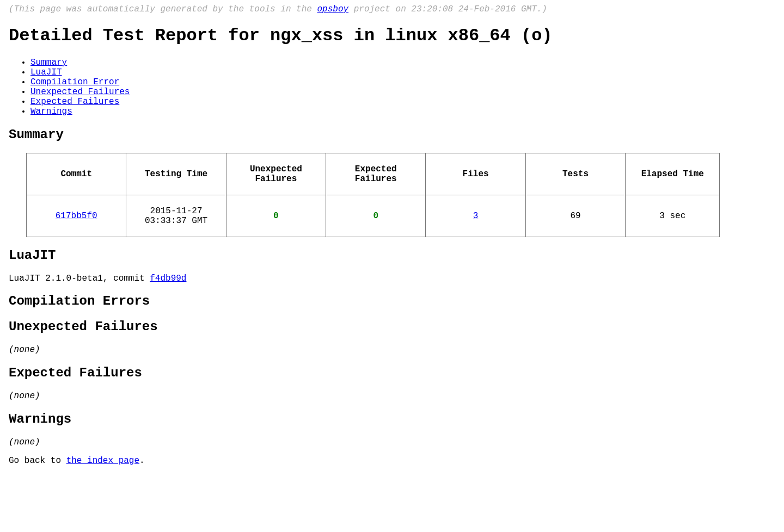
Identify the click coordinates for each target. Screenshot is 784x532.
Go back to (38, 517)
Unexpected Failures (80, 105)
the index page (103, 517)
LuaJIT (46, 81)
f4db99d (168, 313)
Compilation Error (75, 93)
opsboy (333, 10)
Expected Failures (75, 117)
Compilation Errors (79, 339)
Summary (49, 69)
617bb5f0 (76, 244)
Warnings (51, 129)
